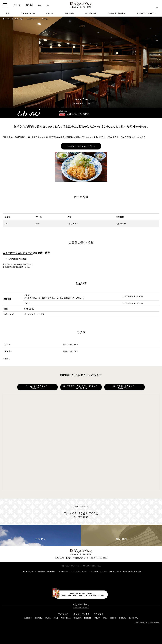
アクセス (40, 535)
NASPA (48, 618)
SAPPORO (28, 618)
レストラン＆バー (33, 19)
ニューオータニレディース (18, 253)
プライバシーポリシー (28, 571)
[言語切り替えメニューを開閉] (157, 5)
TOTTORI (87, 618)
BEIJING (113, 618)
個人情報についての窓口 (46, 571)
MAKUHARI (81, 614)
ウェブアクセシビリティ (78, 571)
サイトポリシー (62, 571)
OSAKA (99, 614)
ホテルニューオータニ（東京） (13, 19)
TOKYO (63, 614)
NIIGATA (122, 618)
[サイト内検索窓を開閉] (151, 5)
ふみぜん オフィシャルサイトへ (81, 146)
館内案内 (121, 535)
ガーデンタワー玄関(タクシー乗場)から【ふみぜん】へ (80, 387)
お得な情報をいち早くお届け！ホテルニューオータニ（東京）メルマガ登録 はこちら (82, 594)
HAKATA (97, 618)
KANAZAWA (133, 618)
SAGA (105, 618)
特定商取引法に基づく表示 (132, 571)
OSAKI (56, 618)
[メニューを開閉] (5, 5)
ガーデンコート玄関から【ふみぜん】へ (124, 387)
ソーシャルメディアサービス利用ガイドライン (105, 571)
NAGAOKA (39, 618)
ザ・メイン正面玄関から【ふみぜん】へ (37, 387)
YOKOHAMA (66, 618)
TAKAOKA (77, 618)
